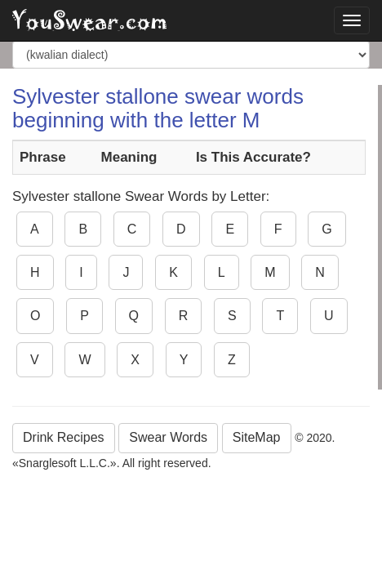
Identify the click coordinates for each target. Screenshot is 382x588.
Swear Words (168, 437)
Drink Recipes (64, 437)
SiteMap (257, 437)
